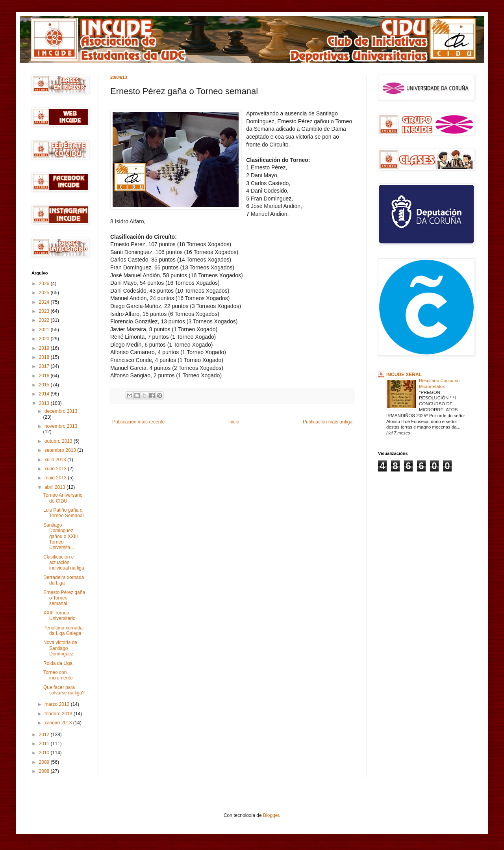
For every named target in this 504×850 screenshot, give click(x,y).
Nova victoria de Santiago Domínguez (60, 648)
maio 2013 (56, 478)
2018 (45, 357)
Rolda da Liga (58, 663)
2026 (45, 284)
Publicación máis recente (138, 422)
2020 (45, 339)
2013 (45, 403)
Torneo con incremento (58, 675)
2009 (45, 762)
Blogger (271, 815)
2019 (45, 348)
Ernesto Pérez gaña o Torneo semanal (64, 598)
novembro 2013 (61, 426)
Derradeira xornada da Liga (64, 580)
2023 (45, 311)
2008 (45, 771)
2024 (45, 302)
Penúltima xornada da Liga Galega (63, 631)
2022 (45, 320)
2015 (45, 385)
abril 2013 (56, 487)
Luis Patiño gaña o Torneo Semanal (63, 513)
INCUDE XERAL (404, 375)
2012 (45, 735)
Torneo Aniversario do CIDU (63, 498)
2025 (45, 293)
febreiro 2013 (59, 714)
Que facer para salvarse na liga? (64, 690)
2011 (45, 744)
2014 (45, 394)
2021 (45, 330)
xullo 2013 (56, 460)
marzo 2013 (58, 704)
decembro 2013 (61, 411)
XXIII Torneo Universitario (59, 616)
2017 (45, 366)
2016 (45, 376)
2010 (45, 753)
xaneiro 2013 (59, 723)
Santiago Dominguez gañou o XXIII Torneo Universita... (61, 536)
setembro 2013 (61, 450)
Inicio (234, 422)
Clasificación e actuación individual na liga (64, 563)
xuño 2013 (56, 469)
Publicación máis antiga (328, 422)
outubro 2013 (59, 441)
